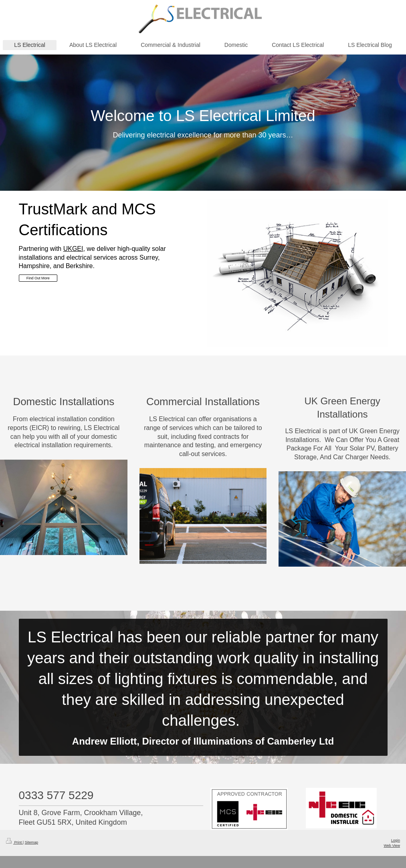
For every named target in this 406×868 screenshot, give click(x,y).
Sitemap (31, 842)
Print (14, 842)
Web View (392, 846)
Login (396, 840)
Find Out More (38, 278)
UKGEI (73, 249)
